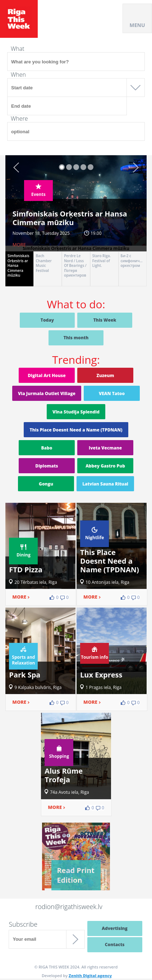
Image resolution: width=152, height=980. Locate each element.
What (18, 49)
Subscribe (23, 924)
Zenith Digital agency (90, 975)
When (18, 75)
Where (19, 118)
